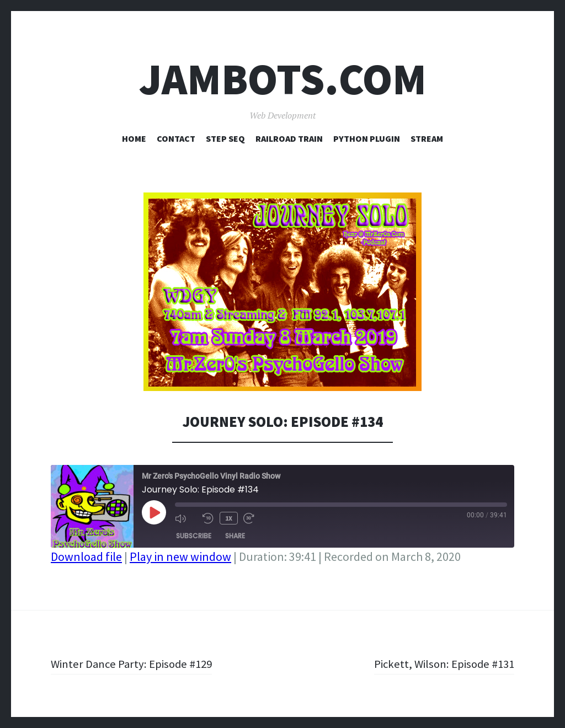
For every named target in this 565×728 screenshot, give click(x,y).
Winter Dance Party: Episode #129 (135, 663)
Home (134, 138)
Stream (427, 138)
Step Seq (225, 138)
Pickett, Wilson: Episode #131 (440, 663)
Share (235, 535)
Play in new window (180, 556)
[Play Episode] (154, 512)
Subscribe (194, 535)
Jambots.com (283, 79)
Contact (176, 138)
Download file (86, 556)
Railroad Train (289, 138)
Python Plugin (367, 138)
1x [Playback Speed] (228, 518)
